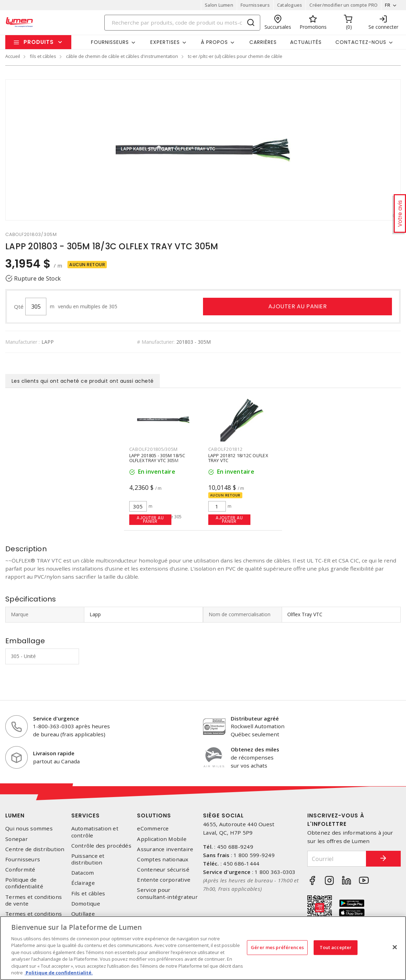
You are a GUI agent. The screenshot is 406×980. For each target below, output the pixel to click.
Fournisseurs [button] (110, 42)
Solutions (154, 815)
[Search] (182, 23)
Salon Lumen (219, 5)
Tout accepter (336, 947)
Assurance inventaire (165, 849)
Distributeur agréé (255, 718)
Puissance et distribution (88, 859)
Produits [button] (39, 42)
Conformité (20, 870)
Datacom (83, 873)
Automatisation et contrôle (95, 832)
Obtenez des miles (255, 749)
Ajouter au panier (298, 306)
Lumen (15, 815)
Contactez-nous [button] (361, 42)
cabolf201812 (225, 449)
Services (86, 815)
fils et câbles (43, 56)
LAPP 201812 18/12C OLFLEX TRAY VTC (238, 458)
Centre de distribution (35, 849)
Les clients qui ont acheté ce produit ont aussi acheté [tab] (83, 381)
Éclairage (83, 883)
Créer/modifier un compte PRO (343, 5)
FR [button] (388, 5)
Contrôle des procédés (101, 846)
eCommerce (153, 828)
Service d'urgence (56, 718)
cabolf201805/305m (153, 449)
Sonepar (17, 839)
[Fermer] (395, 947)
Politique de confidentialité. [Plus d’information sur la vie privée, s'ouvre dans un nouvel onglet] (59, 973)
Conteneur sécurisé (163, 870)
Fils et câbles (88, 893)
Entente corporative (164, 880)
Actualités (306, 42)
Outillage (83, 914)
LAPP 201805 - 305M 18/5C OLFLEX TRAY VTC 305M (157, 458)
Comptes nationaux (163, 859)
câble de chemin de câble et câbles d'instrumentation (122, 56)
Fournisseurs (255, 5)
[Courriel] (337, 859)
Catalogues (290, 5)
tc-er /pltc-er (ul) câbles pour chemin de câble (235, 56)
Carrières (263, 42)
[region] (203, 948)
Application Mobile (162, 839)
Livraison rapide (54, 753)
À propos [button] (214, 42)
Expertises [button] (165, 42)
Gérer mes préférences (277, 947)
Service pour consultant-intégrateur (167, 893)
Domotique (86, 904)
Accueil (13, 56)
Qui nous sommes (29, 828)
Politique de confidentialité (24, 883)
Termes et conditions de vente (34, 900)
